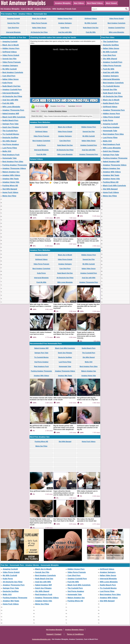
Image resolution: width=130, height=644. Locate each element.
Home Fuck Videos (10, 192)
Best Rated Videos (95, 3)
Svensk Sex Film (13, 23)
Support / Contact (54, 634)
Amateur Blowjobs (63, 3)
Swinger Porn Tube (10, 124)
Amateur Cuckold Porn (116, 28)
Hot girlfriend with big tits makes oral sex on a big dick (87, 399)
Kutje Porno (65, 28)
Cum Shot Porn (13, 28)
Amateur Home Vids (11, 182)
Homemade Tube (10, 158)
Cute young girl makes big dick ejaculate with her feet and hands (88, 306)
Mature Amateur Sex (11, 172)
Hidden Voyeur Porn (65, 19)
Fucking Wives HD (10, 186)
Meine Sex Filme (9, 196)
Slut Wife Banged (10, 189)
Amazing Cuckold (13, 19)
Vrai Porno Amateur (11, 144)
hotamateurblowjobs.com (41, 639)
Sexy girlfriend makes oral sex (41, 491)
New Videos (79, 3)
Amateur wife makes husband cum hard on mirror (41, 333)
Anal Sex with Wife (65, 32)
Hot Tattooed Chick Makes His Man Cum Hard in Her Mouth (64, 520)
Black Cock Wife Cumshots (14, 117)
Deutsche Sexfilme (10, 138)
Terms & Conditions (75, 634)
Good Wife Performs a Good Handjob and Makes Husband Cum (40, 241)
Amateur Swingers (65, 23)
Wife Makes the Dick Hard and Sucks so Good (88, 212)
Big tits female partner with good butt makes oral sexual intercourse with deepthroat (64, 428)
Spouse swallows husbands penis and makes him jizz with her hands (88, 241)
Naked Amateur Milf (11, 114)
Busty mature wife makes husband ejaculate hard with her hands (40, 213)
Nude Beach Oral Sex (91, 28)
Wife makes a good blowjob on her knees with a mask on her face (65, 213)
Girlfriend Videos (91, 19)
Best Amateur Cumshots (117, 23)
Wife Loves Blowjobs (117, 32)
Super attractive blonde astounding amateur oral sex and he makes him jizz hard (64, 493)
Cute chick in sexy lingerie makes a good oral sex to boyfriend (63, 306)
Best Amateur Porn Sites (13, 162)
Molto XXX (7, 151)
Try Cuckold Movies (11, 134)
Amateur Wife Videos (11, 175)
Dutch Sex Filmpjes (11, 127)
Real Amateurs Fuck (11, 155)
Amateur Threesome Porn (13, 110)
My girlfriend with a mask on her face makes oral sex (40, 427)
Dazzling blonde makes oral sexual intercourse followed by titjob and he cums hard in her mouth (41, 522)
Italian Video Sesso (39, 28)
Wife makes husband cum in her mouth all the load (87, 492)
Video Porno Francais (39, 23)
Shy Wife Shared (9, 141)
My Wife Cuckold (91, 23)
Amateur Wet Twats (11, 179)
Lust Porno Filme (10, 148)
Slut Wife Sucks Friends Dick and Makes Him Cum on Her (64, 333)
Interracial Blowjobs (13, 32)
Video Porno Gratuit (116, 19)
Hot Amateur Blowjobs (54, 630)
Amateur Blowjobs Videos (57, 111)
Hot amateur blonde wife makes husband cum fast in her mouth (41, 399)
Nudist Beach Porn (10, 120)
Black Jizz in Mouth (39, 19)
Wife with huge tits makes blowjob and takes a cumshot (40, 305)
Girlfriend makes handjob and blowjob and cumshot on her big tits (88, 428)
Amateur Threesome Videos (14, 168)
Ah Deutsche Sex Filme (39, 32)
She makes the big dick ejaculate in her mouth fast (87, 520)
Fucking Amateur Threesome (15, 165)
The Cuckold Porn (10, 131)
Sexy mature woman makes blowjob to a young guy (63, 240)
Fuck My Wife (91, 32)
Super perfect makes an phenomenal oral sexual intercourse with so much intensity (86, 335)
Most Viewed (111, 3)
